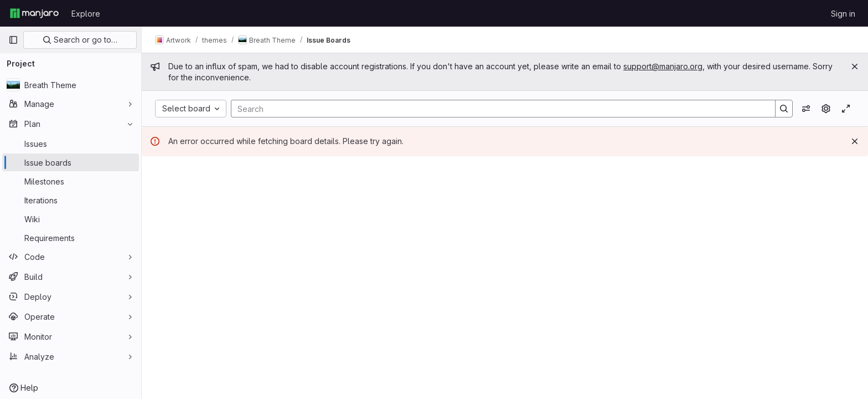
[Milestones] (71, 181)
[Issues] (71, 144)
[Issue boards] (71, 162)
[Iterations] (71, 200)
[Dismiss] (855, 141)
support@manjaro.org (663, 66)
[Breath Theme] (71, 85)
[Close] (855, 66)
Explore (86, 14)
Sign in (843, 14)
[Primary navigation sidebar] (13, 40)
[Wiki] (71, 219)
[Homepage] (34, 13)
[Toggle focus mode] (846, 109)
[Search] (498, 109)
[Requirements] (71, 238)
